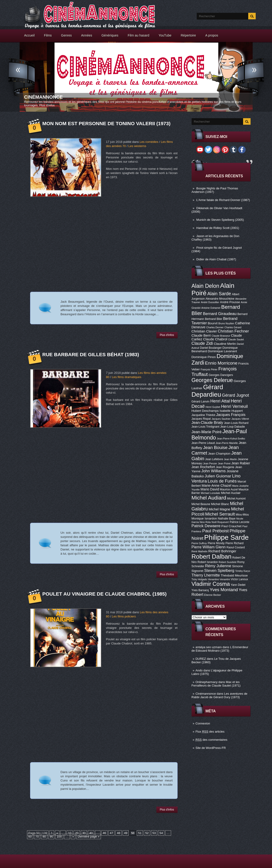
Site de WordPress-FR (211, 748)
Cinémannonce (44, 97)
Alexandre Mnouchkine (220, 299)
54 (161, 833)
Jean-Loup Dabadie (233, 427)
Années (87, 35)
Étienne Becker (213, 595)
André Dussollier (210, 302)
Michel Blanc (220, 504)
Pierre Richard (234, 543)
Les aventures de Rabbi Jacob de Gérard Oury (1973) (220, 695)
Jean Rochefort (203, 467)
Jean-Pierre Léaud (203, 443)
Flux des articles (210, 732)
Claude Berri (201, 335)
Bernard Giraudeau (220, 314)
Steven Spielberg (219, 571)
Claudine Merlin (225, 344)
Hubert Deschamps (205, 411)
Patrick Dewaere (206, 526)
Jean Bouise (215, 447)
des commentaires (212, 740)
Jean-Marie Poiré (207, 432)
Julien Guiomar (218, 476)
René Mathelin (200, 551)
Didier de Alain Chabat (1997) (216, 259)
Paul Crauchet (232, 526)
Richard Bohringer (222, 551)
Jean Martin (231, 459)
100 (59, 836)
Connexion (203, 723)
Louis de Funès (222, 481)
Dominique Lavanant (222, 351)
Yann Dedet (238, 585)
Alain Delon (205, 286)
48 (118, 833)
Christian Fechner (233, 331)
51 (140, 833)
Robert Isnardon (208, 562)
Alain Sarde (219, 294)
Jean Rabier (241, 463)
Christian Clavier (204, 331)
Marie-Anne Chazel (216, 486)
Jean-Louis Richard (236, 423)
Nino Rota (205, 522)
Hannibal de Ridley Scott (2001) (218, 228)
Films (48, 35)
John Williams (214, 471)
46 (104, 833)
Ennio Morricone (221, 363)
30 (84, 833)
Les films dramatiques (127, 377)
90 (51, 836)
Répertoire (188, 35)
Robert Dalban (212, 556)
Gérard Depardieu (207, 391)
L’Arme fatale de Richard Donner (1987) (223, 200)
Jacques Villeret (240, 419)
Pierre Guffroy (199, 543)
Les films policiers (124, 616)
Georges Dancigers (221, 375)
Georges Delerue (212, 380)
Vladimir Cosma (211, 584)
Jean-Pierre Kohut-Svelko (231, 439)
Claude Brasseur (221, 336)
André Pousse (230, 302)
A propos (212, 35)
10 (70, 833)
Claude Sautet (236, 339)
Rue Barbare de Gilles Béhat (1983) (91, 354)
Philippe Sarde (226, 537)
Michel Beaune (201, 504)
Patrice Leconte (239, 522)
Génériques (110, 35)
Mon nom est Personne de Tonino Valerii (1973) (107, 123)
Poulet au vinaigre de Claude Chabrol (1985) (105, 594)
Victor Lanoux (239, 579)
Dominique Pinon (204, 357)
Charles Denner (215, 327)
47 (111, 833)
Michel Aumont (236, 499)
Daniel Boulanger (211, 348)
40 (91, 833)
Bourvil (213, 323)
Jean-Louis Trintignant (206, 427)
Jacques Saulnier (221, 419)
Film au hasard (139, 35)
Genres (66, 35)
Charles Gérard (233, 327)
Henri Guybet (213, 407)
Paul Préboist (215, 531)
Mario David (210, 489)
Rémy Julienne (218, 566)
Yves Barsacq (200, 590)
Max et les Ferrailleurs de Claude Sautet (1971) (216, 684)
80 (44, 836)
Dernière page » (88, 836)
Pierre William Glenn (209, 547)
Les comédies (149, 142)
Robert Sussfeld (227, 562)
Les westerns (137, 146)
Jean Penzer (210, 463)
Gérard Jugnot (235, 395)
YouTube (165, 35)
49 (126, 833)
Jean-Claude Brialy (207, 422)
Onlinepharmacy (207, 682)
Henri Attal (220, 401)
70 (37, 836)
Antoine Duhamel (211, 308)
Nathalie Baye (227, 519)
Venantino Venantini (219, 579)
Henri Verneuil (234, 406)
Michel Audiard (209, 498)
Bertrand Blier (213, 319)
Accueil (29, 35)
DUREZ (201, 659)
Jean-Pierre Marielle (227, 443)
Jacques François (231, 415)
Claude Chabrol (215, 339)
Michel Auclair (231, 493)
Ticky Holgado (199, 579)
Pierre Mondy (216, 543)
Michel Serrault (220, 514)
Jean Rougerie (225, 467)
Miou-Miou (242, 515)
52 (147, 833)
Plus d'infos (47, 105)
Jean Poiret (224, 463)
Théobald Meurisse (234, 575)
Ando (199, 670)
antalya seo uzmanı (209, 647)
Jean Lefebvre (214, 459)
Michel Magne (219, 509)
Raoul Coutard (236, 547)
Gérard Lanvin (201, 402)
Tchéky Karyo (243, 571)
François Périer (209, 369)
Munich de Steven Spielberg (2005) (220, 220)
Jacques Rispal (201, 419)
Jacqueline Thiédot (203, 415)
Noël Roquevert (220, 522)
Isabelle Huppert (231, 411)
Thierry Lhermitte (206, 575)
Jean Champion (219, 454)
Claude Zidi (202, 343)
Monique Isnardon (204, 518)
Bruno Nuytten (226, 323)
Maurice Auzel (229, 489)
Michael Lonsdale (211, 493)
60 (30, 836)
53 (154, 833)
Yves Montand (224, 590)
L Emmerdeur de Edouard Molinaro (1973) (220, 649)
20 (77, 833)
